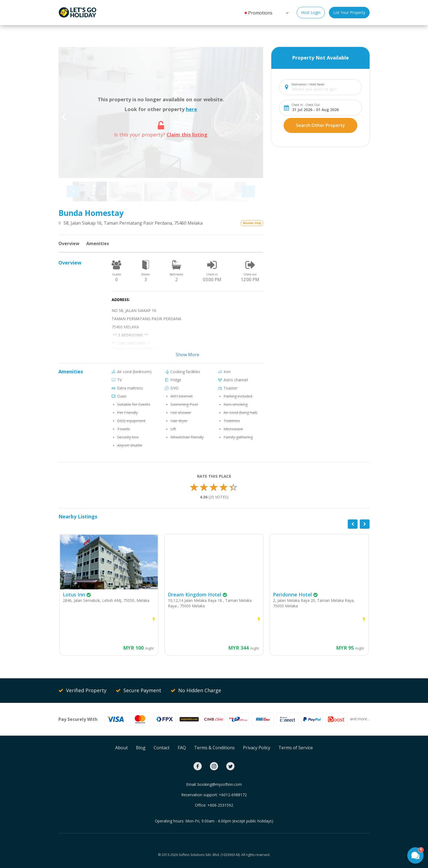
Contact (162, 748)
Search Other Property (320, 125)
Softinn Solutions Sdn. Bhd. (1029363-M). (210, 855)
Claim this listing (187, 135)
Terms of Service (296, 748)
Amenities (98, 243)
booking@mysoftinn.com (220, 784)
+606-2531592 (220, 805)
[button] (287, 12)
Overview (69, 243)
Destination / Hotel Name (308, 84)
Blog (141, 748)
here (191, 109)
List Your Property (349, 12)
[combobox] (325, 89)
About (121, 748)
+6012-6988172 (233, 795)
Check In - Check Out (306, 105)
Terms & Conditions (214, 748)
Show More (188, 355)
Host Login (311, 12)
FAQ (182, 748)
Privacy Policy (257, 748)
